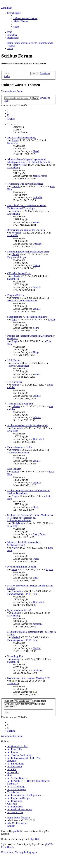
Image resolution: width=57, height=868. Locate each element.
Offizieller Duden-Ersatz (19, 273)
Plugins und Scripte (17, 257)
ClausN (15, 254)
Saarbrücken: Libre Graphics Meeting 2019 (28, 678)
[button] (11, 119)
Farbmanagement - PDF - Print (22, 594)
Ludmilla (16, 186)
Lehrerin (16, 276)
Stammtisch (13, 279)
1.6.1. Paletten (14, 360)
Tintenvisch (17, 428)
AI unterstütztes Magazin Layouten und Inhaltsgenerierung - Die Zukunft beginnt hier (30, 161)
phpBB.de (35, 839)
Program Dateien (16, 295)
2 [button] (8, 113)
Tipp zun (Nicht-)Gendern (20, 404)
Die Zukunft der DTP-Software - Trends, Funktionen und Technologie (27, 207)
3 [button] (8, 116)
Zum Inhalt (7, 8)
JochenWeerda (19, 165)
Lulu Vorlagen (14, 469)
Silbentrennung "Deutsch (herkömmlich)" (28, 317)
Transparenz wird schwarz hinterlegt (25, 184)
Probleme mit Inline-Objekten (22, 567)
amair (14, 569)
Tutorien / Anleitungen (18, 366)
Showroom (13, 143)
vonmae (15, 211)
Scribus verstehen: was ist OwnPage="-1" (28, 425)
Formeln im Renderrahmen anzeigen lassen (28, 252)
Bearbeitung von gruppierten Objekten (26, 230)
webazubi (16, 233)
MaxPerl (16, 637)
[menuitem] (25, 18)
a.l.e (14, 681)
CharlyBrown (18, 523)
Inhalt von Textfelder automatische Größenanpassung (24, 544)
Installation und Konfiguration (22, 301)
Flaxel (15, 140)
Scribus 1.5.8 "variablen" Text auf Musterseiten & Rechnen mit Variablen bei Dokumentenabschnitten (30, 518)
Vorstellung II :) (15, 656)
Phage (15, 341)
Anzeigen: (18, 701)
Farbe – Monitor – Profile (20, 447)
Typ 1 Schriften (15, 382)
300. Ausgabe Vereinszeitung (21, 138)
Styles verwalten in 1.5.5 (19, 610)
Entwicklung (14, 168)
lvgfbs (15, 548)
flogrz (14, 320)
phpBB (17, 831)
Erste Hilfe (13, 235)
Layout (51, 320)
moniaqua (16, 613)
